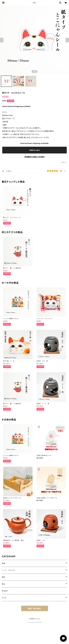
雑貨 (3, 577)
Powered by (35, 622)
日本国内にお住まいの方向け (35, 157)
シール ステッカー (9, 570)
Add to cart (34, 150)
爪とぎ (4, 598)
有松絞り (5, 591)
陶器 (3, 563)
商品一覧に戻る (35, 609)
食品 (3, 584)
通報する (64, 162)
